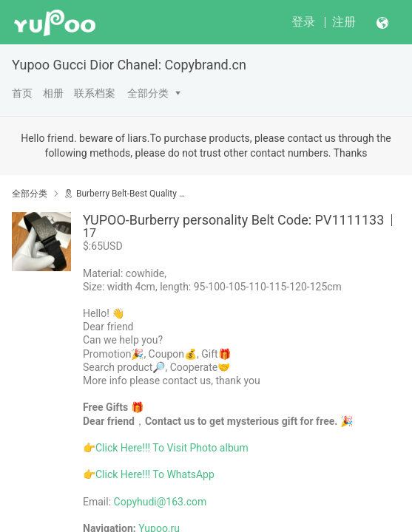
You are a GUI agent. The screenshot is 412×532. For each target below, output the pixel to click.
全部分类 (148, 93)
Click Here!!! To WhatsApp (155, 474)
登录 (303, 22)
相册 (53, 93)
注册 (344, 22)
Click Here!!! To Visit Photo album (172, 448)
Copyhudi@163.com (161, 502)
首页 (22, 93)
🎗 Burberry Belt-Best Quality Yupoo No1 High (126, 194)
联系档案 (95, 93)
